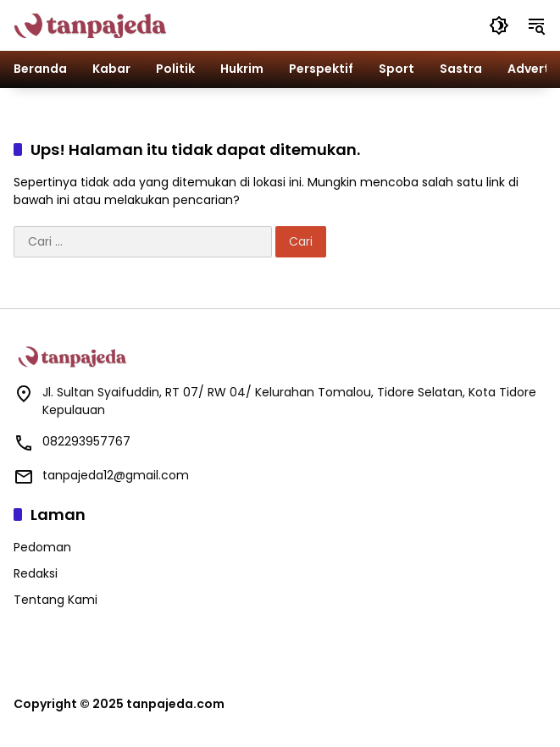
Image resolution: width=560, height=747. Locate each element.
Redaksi (36, 573)
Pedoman (42, 547)
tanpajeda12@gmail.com (116, 475)
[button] (499, 25)
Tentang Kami (55, 600)
